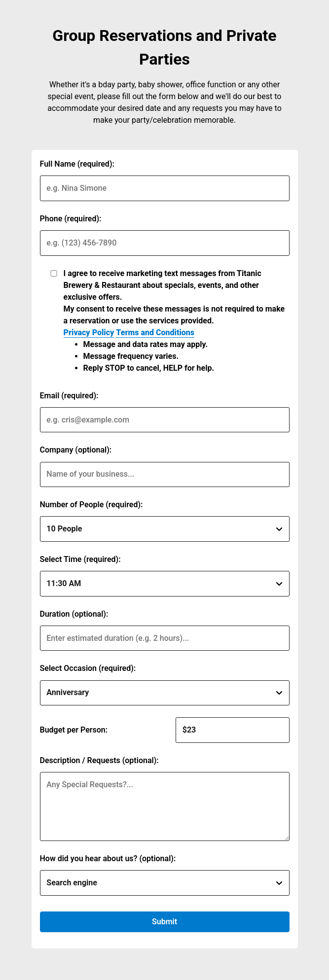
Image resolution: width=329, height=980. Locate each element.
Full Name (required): (77, 164)
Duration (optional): (74, 614)
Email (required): (69, 396)
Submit (164, 922)
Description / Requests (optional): (99, 760)
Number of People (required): (91, 505)
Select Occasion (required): (88, 668)
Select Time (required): (80, 559)
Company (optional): (76, 450)
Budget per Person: (74, 730)
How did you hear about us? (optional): (108, 858)
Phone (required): (71, 219)
